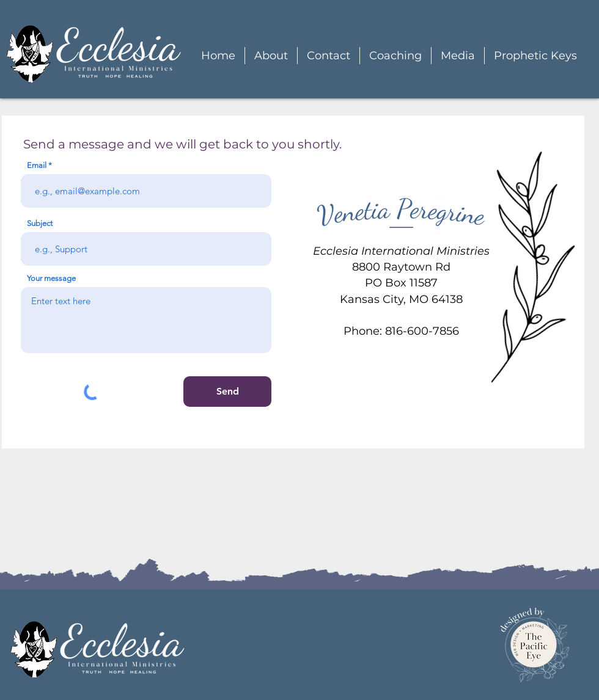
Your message (51, 278)
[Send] (227, 392)
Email (37, 165)
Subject (40, 223)
